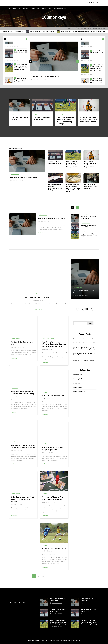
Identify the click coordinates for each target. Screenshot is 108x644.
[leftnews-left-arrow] (27, 39)
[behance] (94, 3)
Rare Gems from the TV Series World (20, 31)
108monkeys (54, 17)
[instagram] (89, 3)
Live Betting (12, 8)
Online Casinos (23, 8)
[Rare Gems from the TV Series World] (5, 31)
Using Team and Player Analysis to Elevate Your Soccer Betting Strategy (21, 74)
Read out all (62, 233)
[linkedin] (91, 3)
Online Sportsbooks (60, 8)
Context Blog (76, 640)
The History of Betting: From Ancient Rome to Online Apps (53, 502)
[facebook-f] (87, 3)
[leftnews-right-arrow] (5, 39)
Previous (30, 61)
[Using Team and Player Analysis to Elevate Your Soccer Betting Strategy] (67, 31)
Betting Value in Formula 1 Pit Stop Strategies (53, 400)
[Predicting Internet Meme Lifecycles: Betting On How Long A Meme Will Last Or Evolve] (54, 329)
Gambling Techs (47, 8)
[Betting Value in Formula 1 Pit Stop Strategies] (54, 383)
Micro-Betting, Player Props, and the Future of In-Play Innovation (23, 450)
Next (78, 61)
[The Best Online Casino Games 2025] (36, 31)
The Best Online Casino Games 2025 (51, 31)
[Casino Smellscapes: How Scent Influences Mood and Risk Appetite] (23, 484)
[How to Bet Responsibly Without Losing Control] (54, 536)
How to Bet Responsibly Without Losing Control (54, 553)
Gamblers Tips (35, 8)
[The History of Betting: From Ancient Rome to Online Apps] (54, 484)
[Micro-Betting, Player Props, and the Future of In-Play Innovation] (23, 433)
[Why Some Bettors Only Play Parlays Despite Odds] (54, 435)
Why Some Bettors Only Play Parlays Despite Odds (52, 452)
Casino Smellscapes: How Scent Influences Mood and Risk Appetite (22, 503)
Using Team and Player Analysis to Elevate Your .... (89, 238)
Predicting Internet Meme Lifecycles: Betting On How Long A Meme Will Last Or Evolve (54, 348)
